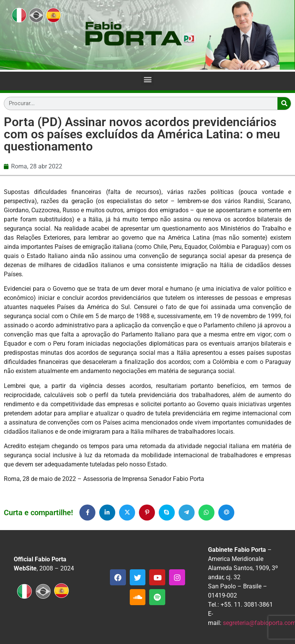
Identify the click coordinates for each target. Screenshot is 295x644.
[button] (147, 79)
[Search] (284, 103)
